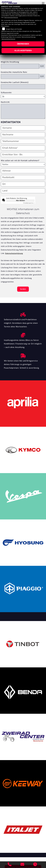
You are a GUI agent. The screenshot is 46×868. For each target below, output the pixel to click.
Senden (23, 289)
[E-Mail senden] (22, 865)
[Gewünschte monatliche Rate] (20, 76)
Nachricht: (5, 102)
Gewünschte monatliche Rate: (14, 72)
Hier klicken (20, 201)
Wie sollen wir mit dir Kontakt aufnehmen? (20, 164)
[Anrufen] (10, 865)
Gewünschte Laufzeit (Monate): (15, 82)
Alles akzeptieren (23, 51)
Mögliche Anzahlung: (10, 62)
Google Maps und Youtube (14, 29)
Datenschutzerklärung (14, 253)
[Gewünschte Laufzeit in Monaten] (23, 87)
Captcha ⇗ (29, 203)
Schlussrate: (6, 93)
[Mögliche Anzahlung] (20, 66)
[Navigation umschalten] (43, 3)
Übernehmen (23, 44)
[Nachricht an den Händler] (23, 111)
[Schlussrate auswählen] (23, 96)
